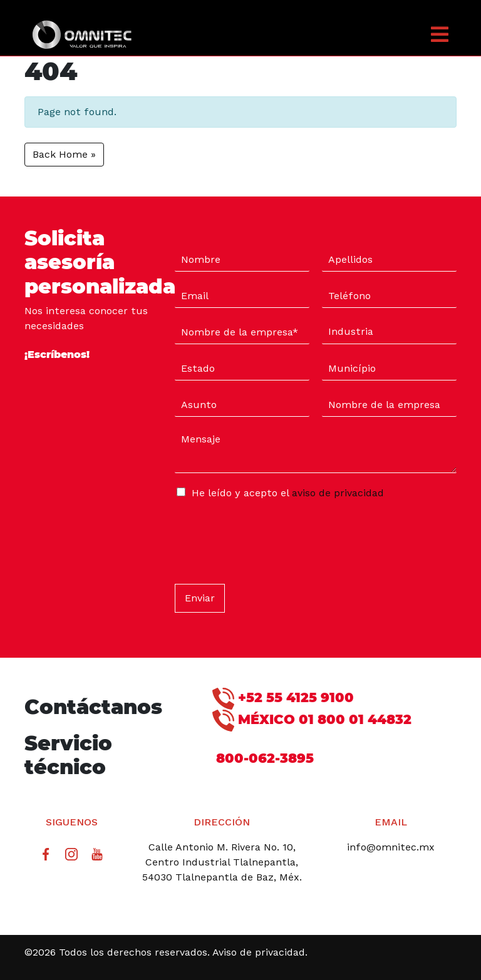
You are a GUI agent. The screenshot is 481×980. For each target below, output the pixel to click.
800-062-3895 (263, 758)
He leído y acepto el (288, 493)
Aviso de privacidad (259, 952)
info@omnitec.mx (391, 847)
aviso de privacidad (338, 493)
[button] (408, 34)
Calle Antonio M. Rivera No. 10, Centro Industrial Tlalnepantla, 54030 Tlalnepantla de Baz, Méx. (222, 862)
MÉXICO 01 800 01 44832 (312, 721)
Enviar (200, 598)
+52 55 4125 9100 (283, 699)
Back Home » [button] (64, 154)
